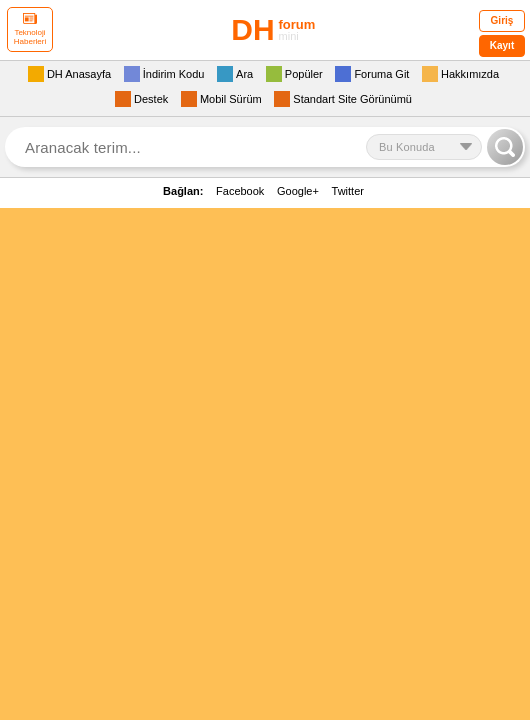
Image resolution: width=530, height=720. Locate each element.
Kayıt (502, 45)
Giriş (502, 20)
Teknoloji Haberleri (30, 29)
